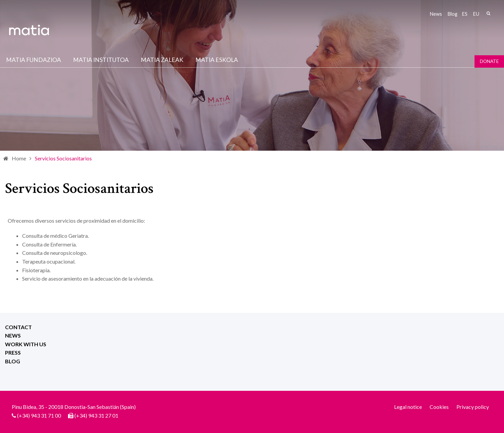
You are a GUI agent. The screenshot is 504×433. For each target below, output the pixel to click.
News (436, 14)
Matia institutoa (101, 60)
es (465, 14)
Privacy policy (473, 407)
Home (19, 158)
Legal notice (408, 407)
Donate (489, 61)
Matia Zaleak (162, 60)
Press (13, 352)
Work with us (26, 344)
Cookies (439, 407)
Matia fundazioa (34, 60)
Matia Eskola (217, 60)
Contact (18, 327)
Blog (453, 14)
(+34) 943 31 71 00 (39, 415)
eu (476, 14)
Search (488, 13)
